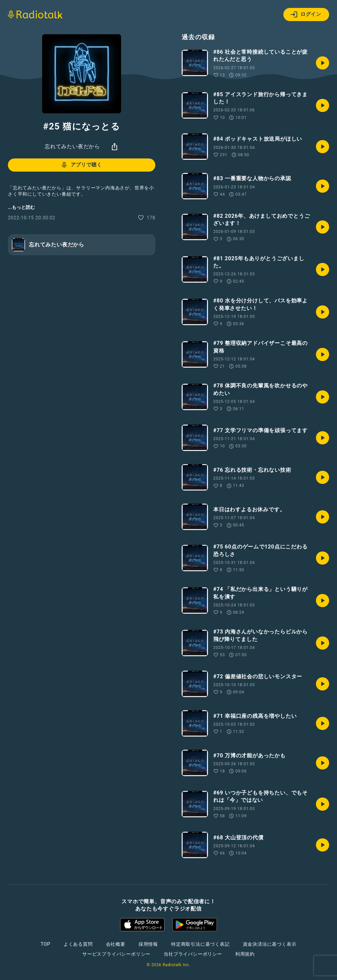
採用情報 (148, 944)
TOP (46, 944)
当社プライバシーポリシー (193, 954)
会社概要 (116, 944)
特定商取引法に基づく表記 (200, 944)
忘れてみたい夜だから (72, 146)
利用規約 (245, 954)
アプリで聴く (81, 165)
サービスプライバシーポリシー (116, 954)
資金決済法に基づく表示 (270, 944)
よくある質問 (78, 944)
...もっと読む (21, 207)
